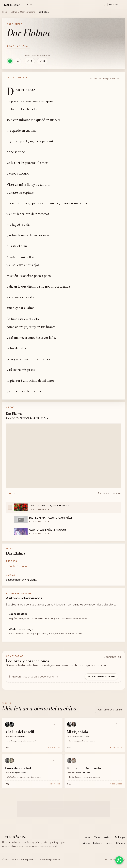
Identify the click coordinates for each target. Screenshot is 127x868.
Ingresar (114, 5)
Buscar (109, 843)
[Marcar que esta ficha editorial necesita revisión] (42, 61)
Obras (97, 838)
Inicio (5, 12)
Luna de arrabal (18, 768)
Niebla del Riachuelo (84, 768)
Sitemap (121, 843)
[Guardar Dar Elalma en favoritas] (18, 61)
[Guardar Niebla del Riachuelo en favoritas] (116, 761)
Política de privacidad (50, 860)
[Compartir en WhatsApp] (119, 860)
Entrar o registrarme (101, 677)
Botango (98, 843)
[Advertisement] (64, 810)
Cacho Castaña (28, 12)
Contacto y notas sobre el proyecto (19, 860)
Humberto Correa (82, 737)
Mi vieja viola (78, 732)
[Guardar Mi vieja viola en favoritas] (116, 724)
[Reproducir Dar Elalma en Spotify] (10, 61)
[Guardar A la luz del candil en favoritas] (54, 724)
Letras (14, 12)
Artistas (108, 838)
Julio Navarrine (19, 737)
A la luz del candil (19, 732)
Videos (86, 843)
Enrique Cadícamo (20, 773)
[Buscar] (98, 5)
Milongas (120, 838)
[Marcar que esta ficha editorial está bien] (30, 61)
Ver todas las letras (110, 710)
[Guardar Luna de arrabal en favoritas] (54, 761)
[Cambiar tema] (104, 5)
